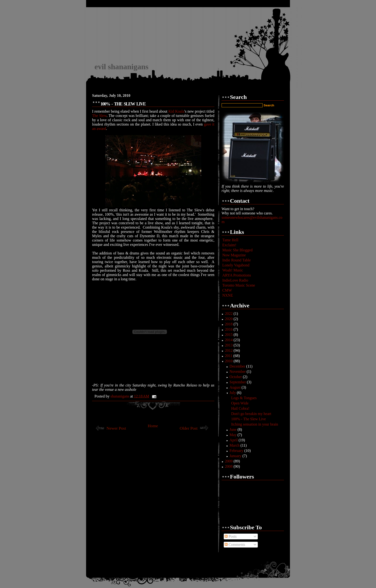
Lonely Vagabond (236, 265)
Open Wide (240, 403)
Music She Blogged (237, 250)
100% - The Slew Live (249, 419)
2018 (229, 324)
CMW (227, 290)
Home (153, 426)
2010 (229, 361)
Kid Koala (176, 111)
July (233, 393)
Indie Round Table (237, 260)
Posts (231, 536)
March (235, 445)
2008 (229, 466)
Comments (235, 545)
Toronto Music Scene (239, 285)
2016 (229, 329)
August (235, 387)
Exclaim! (229, 245)
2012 (229, 350)
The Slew (99, 116)
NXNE (228, 295)
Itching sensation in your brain (255, 424)
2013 (229, 345)
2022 (229, 314)
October (236, 377)
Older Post (189, 428)
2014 (229, 340)
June (233, 429)
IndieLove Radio (235, 280)
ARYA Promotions (237, 275)
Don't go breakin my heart (251, 414)
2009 (229, 461)
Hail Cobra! (240, 408)
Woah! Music (233, 270)
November (238, 372)
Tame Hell (230, 240)
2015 (229, 335)
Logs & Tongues (244, 398)
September (238, 382)
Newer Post (116, 428)
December (238, 366)
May (233, 435)
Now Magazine (234, 255)
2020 (229, 319)
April (234, 440)
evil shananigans (121, 67)
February (237, 451)
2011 (229, 356)
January (236, 456)
